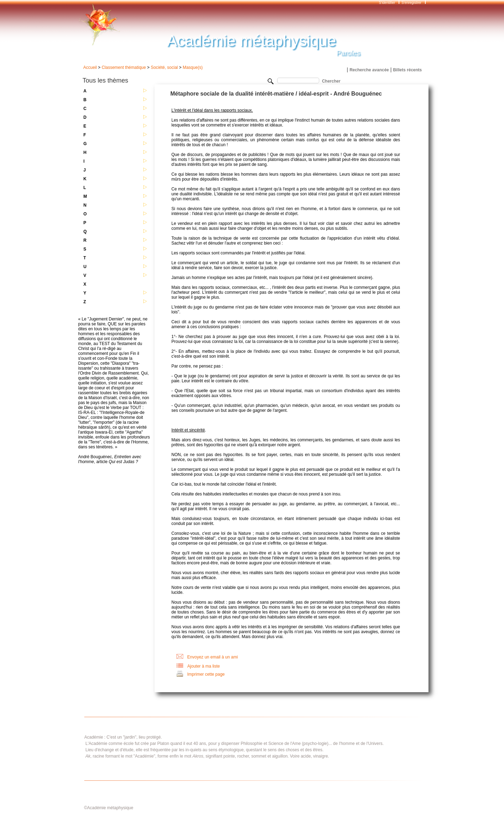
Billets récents (407, 70)
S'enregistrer (411, 3)
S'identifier (388, 3)
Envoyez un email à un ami (212, 657)
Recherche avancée (369, 70)
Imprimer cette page (206, 674)
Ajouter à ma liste (204, 666)
